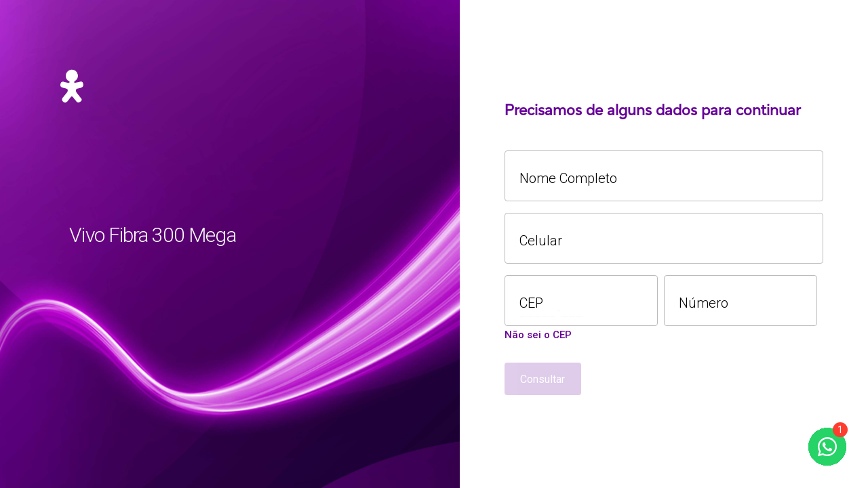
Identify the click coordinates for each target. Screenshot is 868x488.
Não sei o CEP (538, 335)
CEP (531, 303)
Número (704, 303)
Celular (541, 241)
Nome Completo (568, 179)
